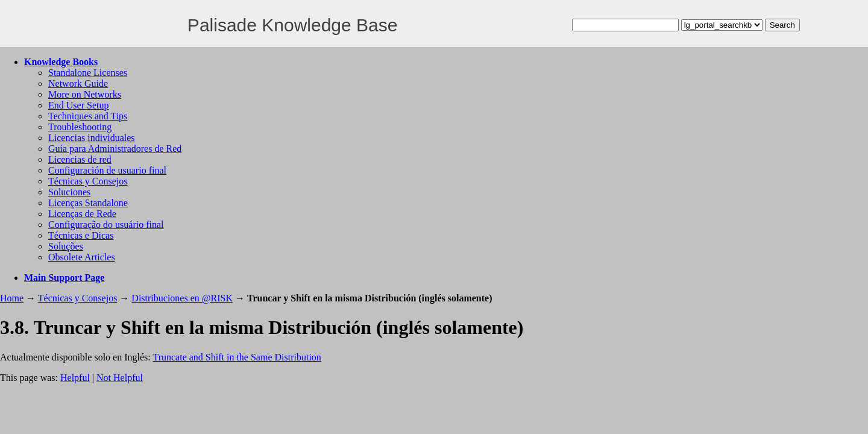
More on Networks (85, 94)
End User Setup (78, 105)
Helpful (75, 378)
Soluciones (69, 192)
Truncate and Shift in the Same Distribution (237, 357)
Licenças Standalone (88, 203)
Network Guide (78, 83)
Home (12, 298)
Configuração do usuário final (106, 225)
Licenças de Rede (82, 214)
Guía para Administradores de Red (115, 149)
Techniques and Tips (88, 116)
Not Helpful (120, 378)
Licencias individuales (92, 138)
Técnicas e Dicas (81, 235)
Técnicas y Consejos (88, 181)
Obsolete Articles (82, 257)
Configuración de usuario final (107, 170)
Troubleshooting (80, 127)
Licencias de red (80, 159)
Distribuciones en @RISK (182, 298)
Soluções (66, 246)
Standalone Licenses (88, 73)
